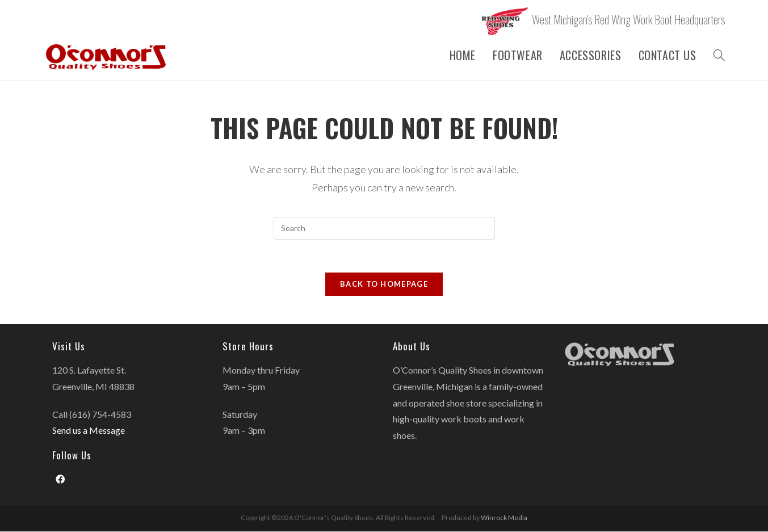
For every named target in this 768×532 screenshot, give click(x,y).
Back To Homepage (384, 285)
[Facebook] (60, 481)
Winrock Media (504, 518)
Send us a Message (89, 431)
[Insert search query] (384, 228)
